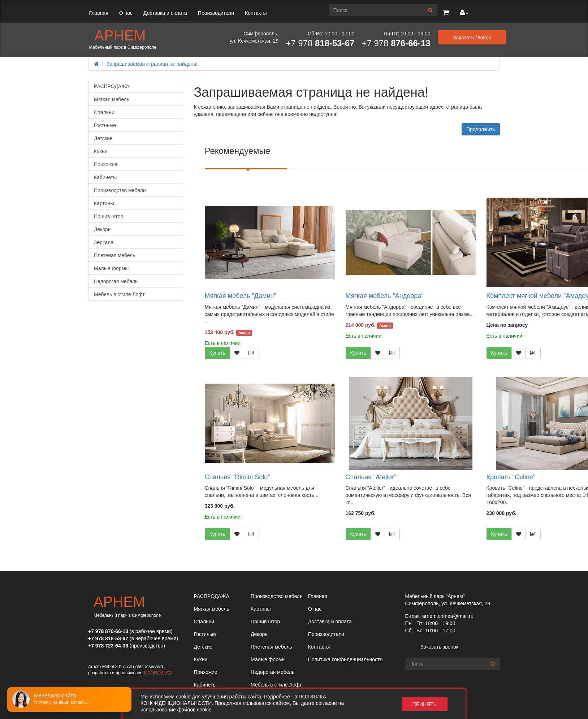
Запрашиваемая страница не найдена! (152, 64)
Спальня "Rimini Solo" (237, 477)
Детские (103, 138)
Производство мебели (120, 190)
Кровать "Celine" (511, 477)
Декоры (103, 229)
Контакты (256, 13)
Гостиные (105, 125)
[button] (446, 13)
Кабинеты (105, 177)
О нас (126, 13)
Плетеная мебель (114, 255)
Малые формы (111, 268)
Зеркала (104, 242)
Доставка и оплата (165, 13)
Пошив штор (109, 216)
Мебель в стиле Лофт (119, 294)
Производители (216, 13)
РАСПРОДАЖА (112, 86)
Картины (104, 203)
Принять (425, 704)
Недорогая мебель (116, 281)
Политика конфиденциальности (345, 659)
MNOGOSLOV (158, 673)
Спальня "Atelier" (371, 477)
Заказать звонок (439, 647)
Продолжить (481, 129)
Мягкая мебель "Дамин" (241, 296)
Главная (98, 13)
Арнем (120, 35)
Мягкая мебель (112, 99)
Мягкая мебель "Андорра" (385, 296)
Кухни (101, 151)
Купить (217, 353)
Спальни (104, 112)
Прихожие (106, 164)
